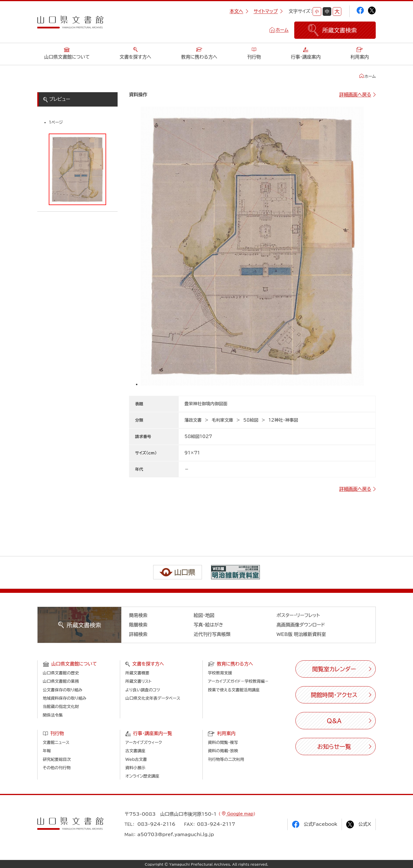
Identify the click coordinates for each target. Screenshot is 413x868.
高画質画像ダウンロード (301, 625)
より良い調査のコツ (143, 690)
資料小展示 (135, 768)
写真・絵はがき (209, 625)
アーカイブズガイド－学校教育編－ (238, 681)
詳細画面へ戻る (355, 94)
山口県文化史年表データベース (153, 698)
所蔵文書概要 (137, 673)
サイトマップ (268, 11)
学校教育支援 (220, 673)
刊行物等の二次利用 (226, 759)
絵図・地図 (204, 615)
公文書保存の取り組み (63, 690)
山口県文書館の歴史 (61, 673)
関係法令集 (53, 715)
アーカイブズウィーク (144, 742)
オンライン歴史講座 (142, 776)
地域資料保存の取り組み (65, 698)
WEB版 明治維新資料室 (301, 634)
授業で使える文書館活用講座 (234, 690)
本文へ (239, 11)
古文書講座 (135, 751)
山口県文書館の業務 (61, 681)
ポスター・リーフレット (298, 615)
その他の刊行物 (57, 768)
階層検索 (138, 625)
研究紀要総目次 (57, 759)
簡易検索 (138, 615)
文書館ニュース (56, 742)
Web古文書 (136, 759)
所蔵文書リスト (138, 681)
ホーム (282, 30)
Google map (239, 814)
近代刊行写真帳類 (212, 634)
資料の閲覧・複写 (223, 742)
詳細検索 (138, 634)
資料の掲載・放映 (223, 751)
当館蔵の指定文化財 (61, 707)
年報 (47, 751)
